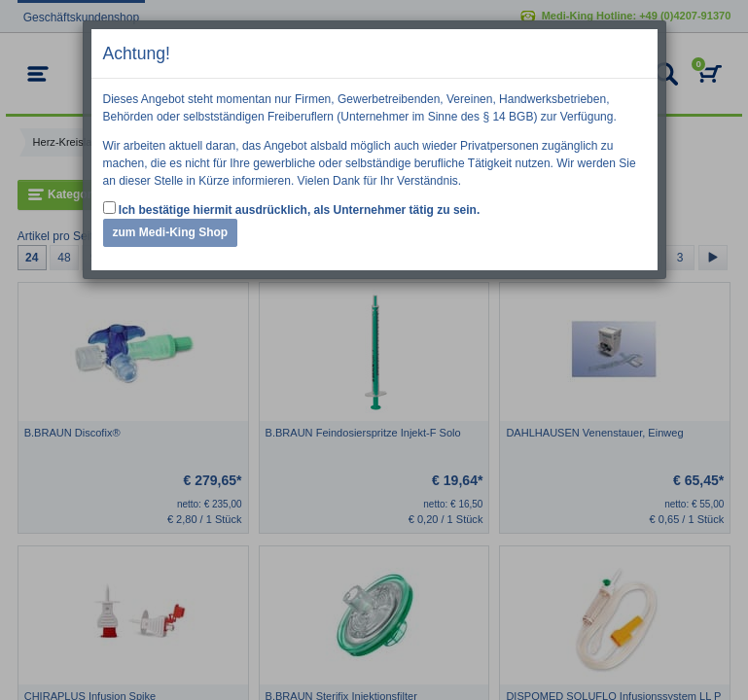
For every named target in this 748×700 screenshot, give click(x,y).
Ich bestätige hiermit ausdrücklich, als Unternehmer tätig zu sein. (292, 209)
